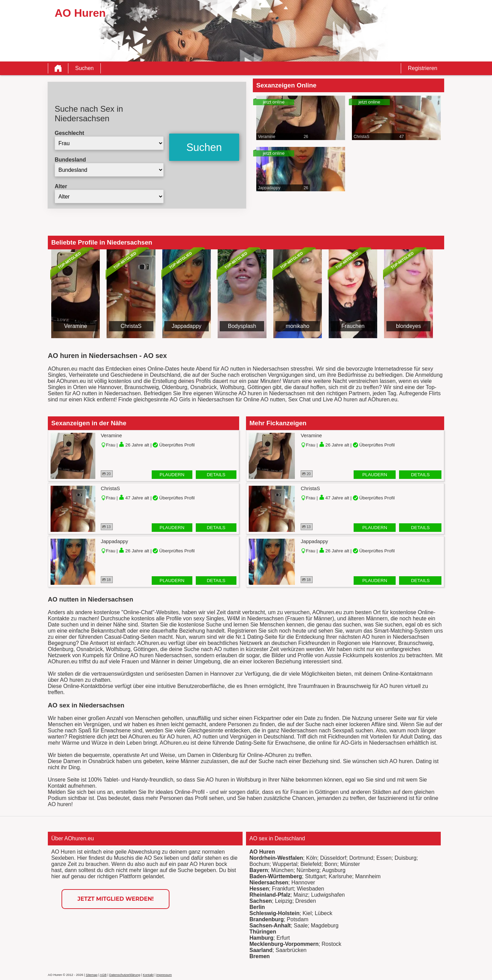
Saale (301, 926)
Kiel (307, 913)
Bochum (259, 864)
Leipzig (284, 901)
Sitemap (92, 975)
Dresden (305, 901)
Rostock (331, 944)
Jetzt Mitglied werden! (116, 899)
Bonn (331, 864)
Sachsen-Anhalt (270, 926)
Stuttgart (315, 876)
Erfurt (283, 938)
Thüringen (263, 932)
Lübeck (324, 913)
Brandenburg (266, 919)
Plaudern (172, 475)
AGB (103, 975)
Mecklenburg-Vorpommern (284, 944)
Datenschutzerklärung (125, 975)
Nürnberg (308, 870)
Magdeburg (325, 926)
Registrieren (423, 68)
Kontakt (148, 975)
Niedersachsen (269, 882)
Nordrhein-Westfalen (276, 858)
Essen (384, 858)
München (282, 870)
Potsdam (297, 919)
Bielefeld (311, 864)
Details (216, 475)
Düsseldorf (333, 858)
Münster (350, 864)
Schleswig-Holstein (275, 913)
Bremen (260, 956)
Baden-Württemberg (276, 876)
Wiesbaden (311, 889)
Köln (312, 858)
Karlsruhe (340, 876)
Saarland (261, 950)
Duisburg (406, 858)
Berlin (257, 907)
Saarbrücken (291, 950)
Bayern (259, 870)
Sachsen (261, 901)
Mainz (301, 895)
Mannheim (368, 876)
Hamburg (261, 938)
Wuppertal (285, 864)
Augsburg (334, 870)
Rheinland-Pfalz (270, 895)
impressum (164, 975)
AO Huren (262, 852)
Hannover (303, 882)
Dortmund (361, 858)
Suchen (84, 68)
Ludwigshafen (328, 895)
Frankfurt (283, 889)
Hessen (259, 889)
